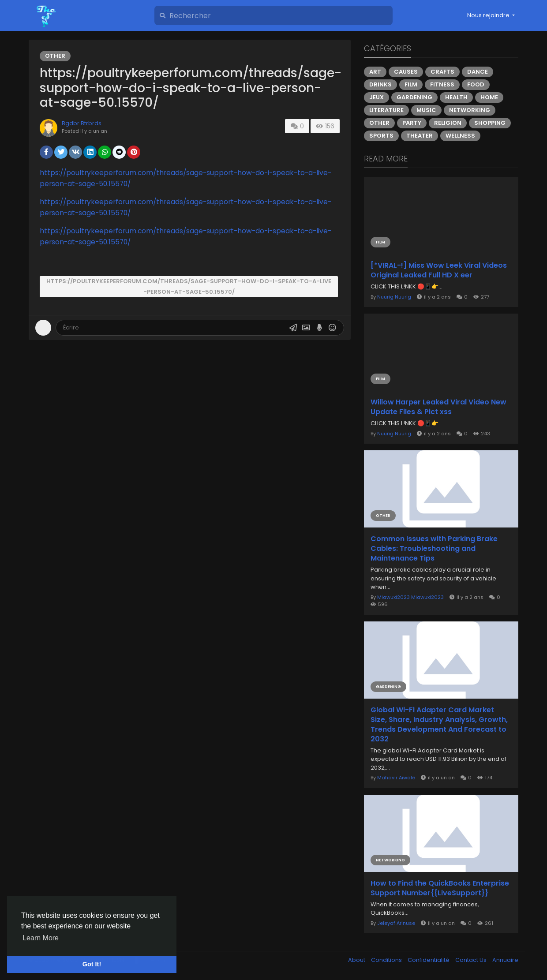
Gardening (414, 97)
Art (375, 72)
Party (412, 123)
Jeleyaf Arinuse (396, 923)
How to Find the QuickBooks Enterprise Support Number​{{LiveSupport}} (440, 888)
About (357, 960)
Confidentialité (429, 960)
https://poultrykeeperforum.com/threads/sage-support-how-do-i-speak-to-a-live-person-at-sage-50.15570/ (189, 286)
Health (456, 97)
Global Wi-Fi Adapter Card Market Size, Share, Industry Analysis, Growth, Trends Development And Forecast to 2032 (439, 725)
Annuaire (505, 960)
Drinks (380, 84)
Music (426, 110)
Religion (448, 123)
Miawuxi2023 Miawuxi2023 (410, 597)
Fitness (442, 84)
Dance (478, 72)
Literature (386, 110)
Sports (381, 136)
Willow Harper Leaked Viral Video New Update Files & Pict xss (438, 407)
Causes (406, 72)
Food (476, 84)
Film (411, 84)
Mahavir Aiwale (396, 778)
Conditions (387, 960)
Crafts (442, 72)
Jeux (377, 97)
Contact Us (472, 960)
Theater (420, 136)
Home (489, 97)
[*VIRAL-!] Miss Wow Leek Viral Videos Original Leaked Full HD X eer (439, 270)
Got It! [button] (92, 964)
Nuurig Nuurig (394, 297)
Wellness (460, 136)
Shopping (490, 123)
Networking (470, 110)
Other (55, 56)
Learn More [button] (41, 938)
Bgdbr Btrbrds (82, 123)
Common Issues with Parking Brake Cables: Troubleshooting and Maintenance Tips (434, 549)
